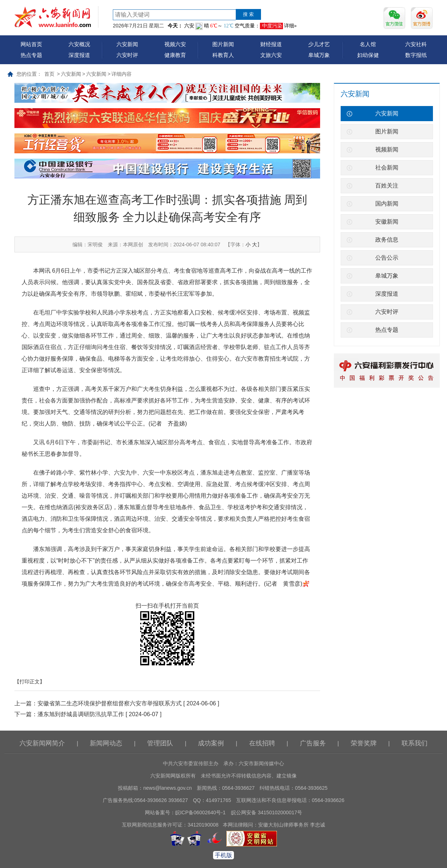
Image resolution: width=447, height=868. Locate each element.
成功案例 (211, 743)
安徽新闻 (387, 222)
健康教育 (175, 55)
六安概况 (79, 44)
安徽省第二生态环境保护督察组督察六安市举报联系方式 (110, 703)
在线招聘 (262, 743)
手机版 (223, 855)
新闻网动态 (106, 743)
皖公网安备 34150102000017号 (267, 812)
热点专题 (31, 55)
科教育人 (223, 55)
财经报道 (271, 44)
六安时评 (127, 55)
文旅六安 (271, 55)
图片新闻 (223, 44)
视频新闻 (387, 149)
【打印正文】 (30, 682)
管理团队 (160, 743)
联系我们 (415, 743)
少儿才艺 (319, 44)
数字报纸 (416, 55)
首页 (49, 74)
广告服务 (313, 743)
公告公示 (387, 258)
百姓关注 (387, 186)
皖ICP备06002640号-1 (200, 812)
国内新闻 (387, 204)
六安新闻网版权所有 (173, 776)
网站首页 (31, 44)
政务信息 (387, 240)
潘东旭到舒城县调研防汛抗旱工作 (81, 714)
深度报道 (79, 55)
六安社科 (416, 44)
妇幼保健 (368, 55)
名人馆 (368, 44)
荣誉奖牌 (364, 743)
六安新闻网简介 (42, 743)
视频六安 (175, 44)
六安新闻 (127, 44)
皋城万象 (319, 55)
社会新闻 (387, 168)
